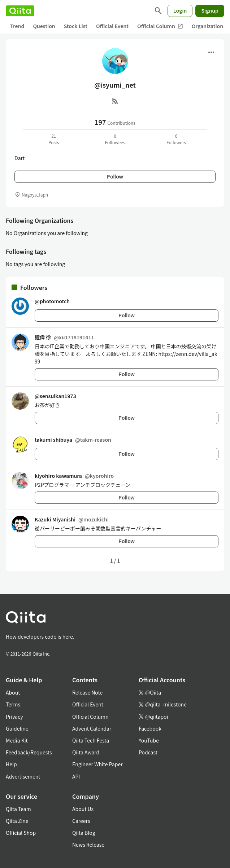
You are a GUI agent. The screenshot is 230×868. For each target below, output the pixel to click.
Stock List (76, 26)
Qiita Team (18, 809)
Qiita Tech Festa (91, 740)
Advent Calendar (92, 728)
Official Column (160, 26)
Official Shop (21, 833)
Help (11, 764)
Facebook (150, 728)
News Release (88, 845)
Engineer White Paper (97, 764)
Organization (207, 26)
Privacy (14, 717)
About (13, 692)
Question (44, 26)
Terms (13, 704)
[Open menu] (211, 52)
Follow (115, 177)
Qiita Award (86, 752)
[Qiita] (20, 11)
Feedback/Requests (29, 752)
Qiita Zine (17, 821)
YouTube (149, 740)
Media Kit (17, 740)
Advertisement (23, 776)
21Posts (54, 139)
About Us (83, 809)
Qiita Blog (84, 833)
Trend (17, 26)
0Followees (115, 139)
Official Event (112, 26)
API (76, 776)
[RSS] (115, 101)
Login (180, 10)
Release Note (87, 692)
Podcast (148, 752)
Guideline (17, 728)
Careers (81, 821)
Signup (210, 10)
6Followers (176, 139)
